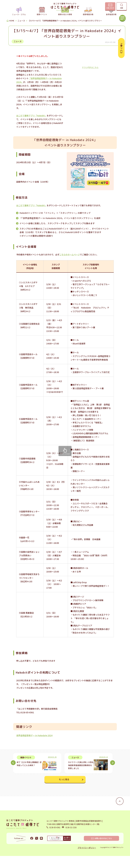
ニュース (21, 33)
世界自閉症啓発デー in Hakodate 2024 (34, 747)
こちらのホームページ (70, 267)
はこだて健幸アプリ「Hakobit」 (31, 128)
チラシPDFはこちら (90, 79)
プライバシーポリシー (87, 860)
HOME (12, 33)
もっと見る (64, 791)
